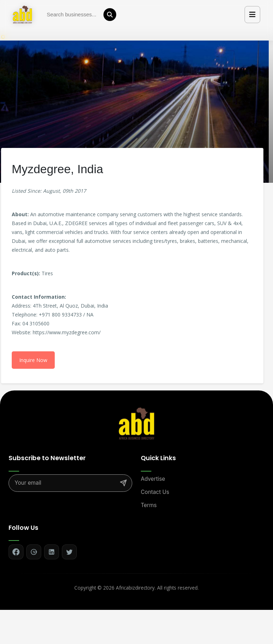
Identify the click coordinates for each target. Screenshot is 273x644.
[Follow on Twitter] (69, 552)
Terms (149, 505)
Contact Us (155, 492)
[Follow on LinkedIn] (52, 552)
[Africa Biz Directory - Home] (136, 423)
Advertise (153, 479)
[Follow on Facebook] (16, 552)
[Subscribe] (123, 483)
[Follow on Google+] (34, 552)
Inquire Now (33, 360)
